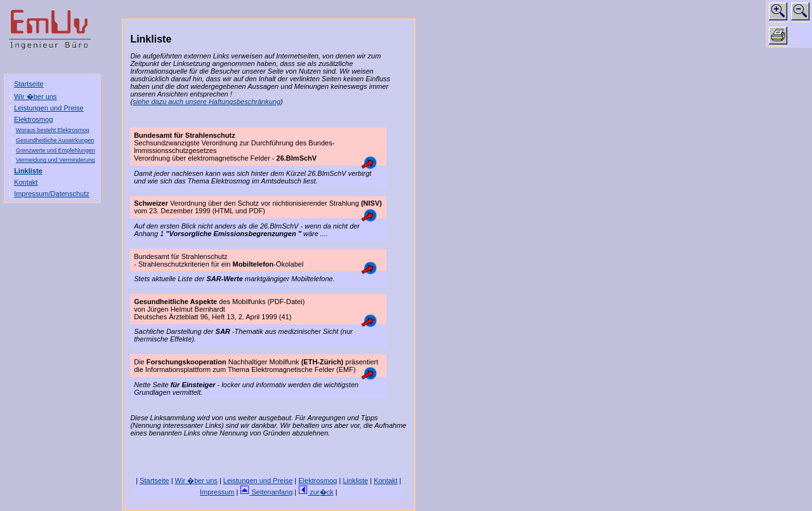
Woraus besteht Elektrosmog (52, 130)
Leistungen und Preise (49, 108)
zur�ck (316, 492)
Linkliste (28, 171)
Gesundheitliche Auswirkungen (55, 140)
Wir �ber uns (35, 96)
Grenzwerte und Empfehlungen (56, 150)
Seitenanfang (266, 492)
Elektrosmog (33, 119)
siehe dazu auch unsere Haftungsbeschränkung (206, 102)
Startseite (29, 84)
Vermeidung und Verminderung (55, 160)
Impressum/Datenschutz (52, 194)
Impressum (217, 492)
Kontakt (26, 182)
